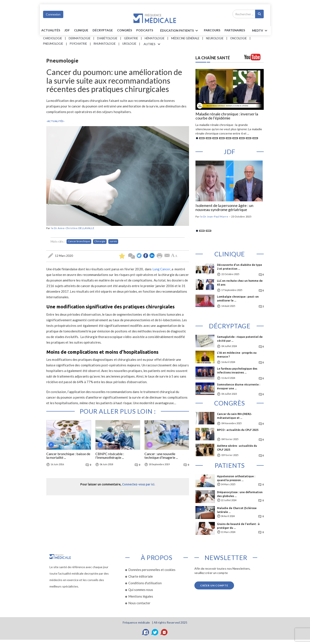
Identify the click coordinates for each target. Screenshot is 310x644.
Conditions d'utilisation (145, 583)
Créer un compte (214, 585)
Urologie (129, 44)
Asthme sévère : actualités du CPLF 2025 (237, 448)
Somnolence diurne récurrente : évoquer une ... (239, 386)
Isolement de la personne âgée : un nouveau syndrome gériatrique (224, 208)
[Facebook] (146, 632)
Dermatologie (80, 38)
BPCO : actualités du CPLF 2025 (238, 430)
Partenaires (235, 30)
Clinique (81, 30)
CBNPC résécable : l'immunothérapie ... (110, 456)
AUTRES (153, 44)
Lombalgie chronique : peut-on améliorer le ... (238, 298)
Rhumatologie (105, 44)
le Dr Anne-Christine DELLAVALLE (73, 228)
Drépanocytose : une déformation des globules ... (240, 494)
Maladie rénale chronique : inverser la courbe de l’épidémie (227, 116)
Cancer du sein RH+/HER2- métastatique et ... (235, 416)
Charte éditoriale (141, 576)
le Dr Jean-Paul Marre (214, 216)
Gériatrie (131, 38)
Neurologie (215, 38)
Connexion (53, 14)
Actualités (51, 30)
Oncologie (238, 38)
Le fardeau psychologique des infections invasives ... (237, 370)
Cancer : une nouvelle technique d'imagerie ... (161, 456)
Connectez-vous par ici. (139, 484)
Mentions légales (141, 596)
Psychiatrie (78, 44)
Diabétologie (107, 38)
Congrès (125, 30)
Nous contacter (139, 603)
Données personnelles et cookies (152, 570)
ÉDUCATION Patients (180, 31)
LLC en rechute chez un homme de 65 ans (240, 283)
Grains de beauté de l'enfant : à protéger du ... (238, 526)
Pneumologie (53, 44)
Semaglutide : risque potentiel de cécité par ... (240, 339)
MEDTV (260, 31)
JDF (67, 30)
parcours (212, 30)
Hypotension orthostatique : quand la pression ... (236, 478)
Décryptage (103, 30)
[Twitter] (155, 632)
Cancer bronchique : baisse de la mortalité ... (68, 456)
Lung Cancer (161, 269)
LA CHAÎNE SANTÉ (213, 58)
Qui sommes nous (141, 590)
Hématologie (155, 38)
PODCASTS (145, 30)
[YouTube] (164, 632)
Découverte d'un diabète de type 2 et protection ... (239, 267)
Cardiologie (53, 38)
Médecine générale (185, 38)
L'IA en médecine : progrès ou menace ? (237, 355)
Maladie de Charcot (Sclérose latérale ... (237, 510)
